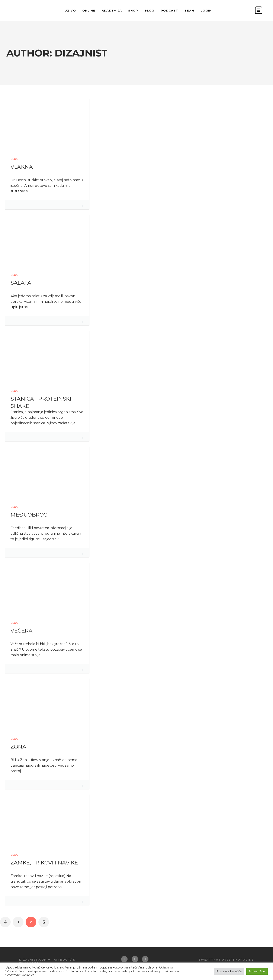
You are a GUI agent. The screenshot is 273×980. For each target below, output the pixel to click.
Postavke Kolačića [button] (229, 971)
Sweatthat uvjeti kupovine (226, 960)
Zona (18, 747)
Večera (21, 631)
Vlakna (22, 167)
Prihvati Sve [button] (257, 971)
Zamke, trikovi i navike (44, 863)
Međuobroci (30, 515)
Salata (21, 283)
